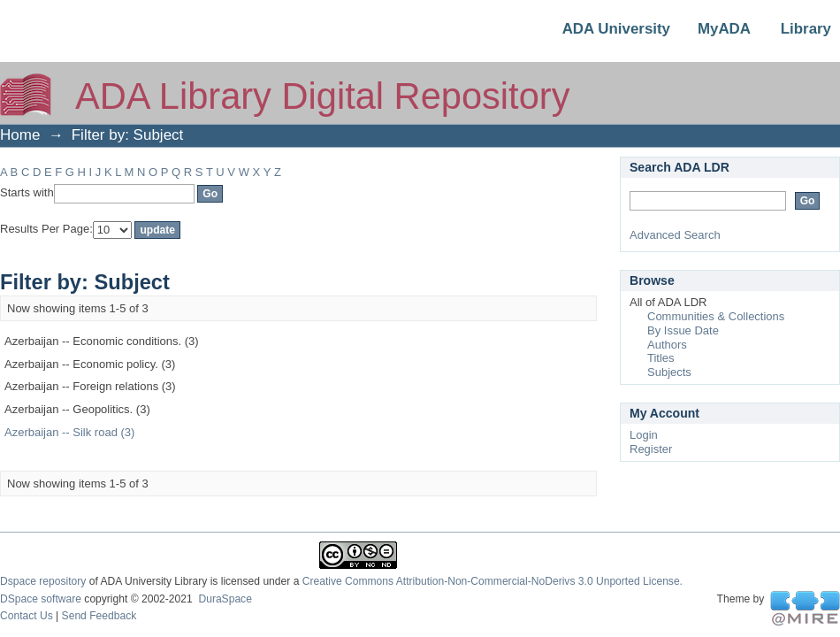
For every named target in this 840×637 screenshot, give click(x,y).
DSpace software (41, 599)
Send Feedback (99, 616)
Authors (667, 345)
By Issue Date (683, 330)
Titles (661, 358)
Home (20, 135)
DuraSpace (225, 599)
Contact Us (27, 616)
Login (644, 435)
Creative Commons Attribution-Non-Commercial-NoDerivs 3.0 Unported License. (493, 581)
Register (651, 449)
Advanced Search (675, 235)
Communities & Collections (716, 316)
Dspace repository (43, 581)
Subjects (669, 372)
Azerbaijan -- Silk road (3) (69, 432)
